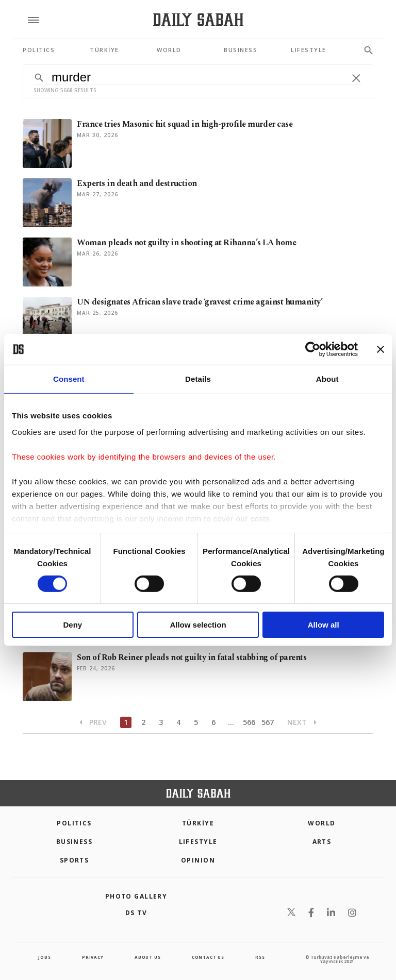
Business (75, 842)
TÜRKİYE (198, 823)
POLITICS (74, 823)
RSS (260, 957)
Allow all (324, 625)
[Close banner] (381, 349)
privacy (93, 957)
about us (147, 957)
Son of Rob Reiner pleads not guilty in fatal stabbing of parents (192, 657)
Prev (93, 722)
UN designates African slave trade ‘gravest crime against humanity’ (200, 302)
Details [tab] (198, 379)
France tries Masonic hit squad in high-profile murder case (185, 124)
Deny (72, 625)
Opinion (198, 860)
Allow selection (198, 625)
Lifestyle (198, 842)
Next (302, 722)
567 (268, 722)
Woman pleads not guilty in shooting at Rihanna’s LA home (186, 243)
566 (249, 722)
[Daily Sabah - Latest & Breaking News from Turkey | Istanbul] (198, 20)
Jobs (44, 957)
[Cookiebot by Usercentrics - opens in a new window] (313, 349)
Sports (75, 860)
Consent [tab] (69, 379)
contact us (208, 957)
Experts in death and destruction (137, 183)
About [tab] (327, 379)
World (321, 823)
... (231, 722)
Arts (322, 842)
